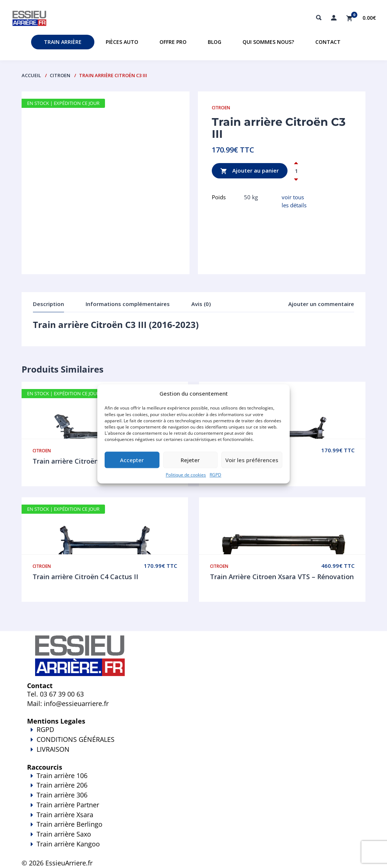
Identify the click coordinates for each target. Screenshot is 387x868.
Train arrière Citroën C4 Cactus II (85, 577)
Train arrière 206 (62, 785)
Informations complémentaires (128, 304)
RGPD (215, 475)
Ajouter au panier (250, 171)
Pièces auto (122, 42)
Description (48, 304)
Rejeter (190, 460)
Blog (215, 42)
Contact (328, 42)
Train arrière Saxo (64, 834)
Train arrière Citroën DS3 (72, 461)
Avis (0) (201, 304)
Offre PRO (173, 42)
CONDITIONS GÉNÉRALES (76, 739)
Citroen (60, 75)
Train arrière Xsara (65, 815)
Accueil (31, 75)
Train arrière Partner (68, 805)
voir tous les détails (294, 201)
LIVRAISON (193, 754)
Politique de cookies (186, 475)
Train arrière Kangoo (193, 849)
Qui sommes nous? (268, 42)
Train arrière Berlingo (69, 824)
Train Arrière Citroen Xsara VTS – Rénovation (282, 577)
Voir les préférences (252, 460)
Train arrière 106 (62, 775)
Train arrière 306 (62, 795)
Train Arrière (63, 42)
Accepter (132, 460)
